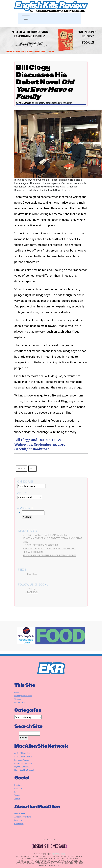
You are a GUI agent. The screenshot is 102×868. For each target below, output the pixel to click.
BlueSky (18, 785)
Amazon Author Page (23, 817)
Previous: (22, 469)
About (17, 692)
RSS (16, 792)
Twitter (32, 589)
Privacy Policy (20, 702)
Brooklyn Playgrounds (23, 763)
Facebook (33, 592)
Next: (33, 469)
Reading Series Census (23, 696)
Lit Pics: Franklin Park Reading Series (45, 535)
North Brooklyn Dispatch (24, 770)
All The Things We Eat (23, 756)
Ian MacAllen (25, 103)
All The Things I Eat (22, 753)
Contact (17, 699)
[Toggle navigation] (26, 18)
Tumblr (17, 795)
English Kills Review (22, 767)
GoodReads (19, 824)
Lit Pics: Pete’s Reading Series (40, 545)
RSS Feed (32, 574)
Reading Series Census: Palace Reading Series (50, 555)
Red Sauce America (22, 760)
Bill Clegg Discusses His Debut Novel (45, 82)
